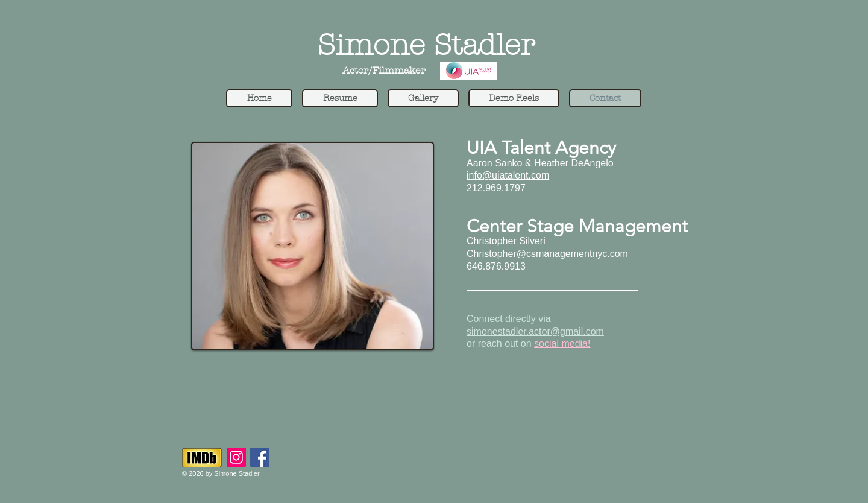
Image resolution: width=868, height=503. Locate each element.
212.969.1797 (496, 188)
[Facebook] (260, 457)
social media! (562, 343)
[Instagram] (236, 457)
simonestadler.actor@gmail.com (535, 331)
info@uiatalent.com (508, 175)
